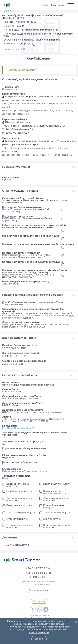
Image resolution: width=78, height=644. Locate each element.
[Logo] (7, 5)
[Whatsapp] (39, 611)
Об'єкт (7, 11)
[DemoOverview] (39, 601)
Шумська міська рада (16, 122)
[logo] (22, 560)
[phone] (39, 569)
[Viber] (33, 611)
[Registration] (57, 5)
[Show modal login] (45, 5)
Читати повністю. (39, 632)
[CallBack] (39, 590)
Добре (39, 639)
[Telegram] (45, 611)
